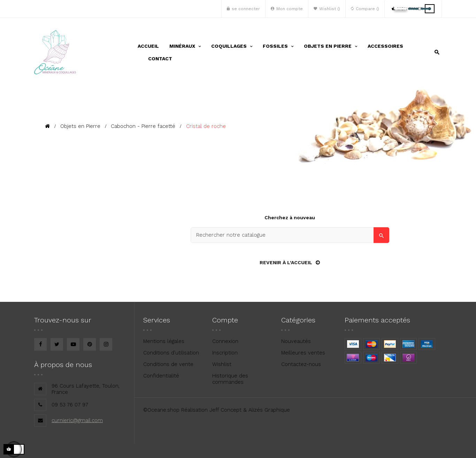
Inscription (225, 353)
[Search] (290, 235)
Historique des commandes (230, 379)
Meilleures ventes (303, 353)
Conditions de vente (168, 364)
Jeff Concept (225, 410)
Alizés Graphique (269, 410)
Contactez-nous (301, 364)
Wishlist (222, 364)
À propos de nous (63, 365)
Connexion (225, 341)
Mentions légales (164, 341)
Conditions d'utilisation (171, 353)
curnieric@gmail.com (77, 420)
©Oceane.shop (161, 410)
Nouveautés (296, 341)
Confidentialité (161, 376)
